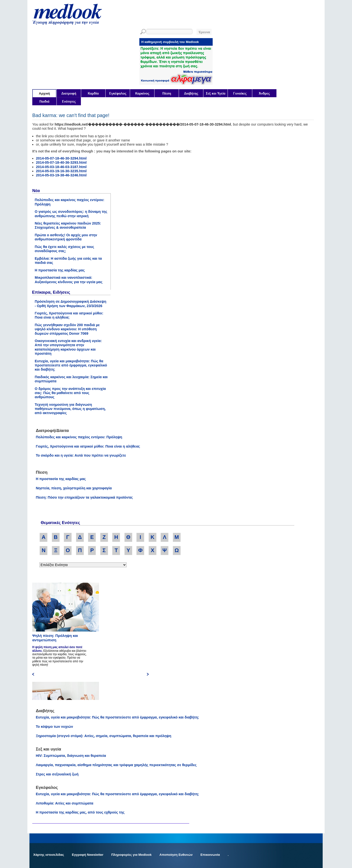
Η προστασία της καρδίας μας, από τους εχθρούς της (80, 812)
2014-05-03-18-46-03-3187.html (61, 167)
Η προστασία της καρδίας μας (60, 270)
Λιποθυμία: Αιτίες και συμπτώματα (64, 803)
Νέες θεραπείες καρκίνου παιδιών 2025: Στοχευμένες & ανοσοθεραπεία (68, 225)
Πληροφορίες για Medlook (131, 855)
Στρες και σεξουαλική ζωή (57, 774)
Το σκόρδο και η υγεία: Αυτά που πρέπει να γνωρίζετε (81, 455)
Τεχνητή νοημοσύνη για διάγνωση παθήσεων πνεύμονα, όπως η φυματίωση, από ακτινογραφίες (70, 409)
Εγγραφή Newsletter (88, 855)
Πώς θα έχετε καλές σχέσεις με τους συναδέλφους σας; (64, 249)
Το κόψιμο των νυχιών (54, 727)
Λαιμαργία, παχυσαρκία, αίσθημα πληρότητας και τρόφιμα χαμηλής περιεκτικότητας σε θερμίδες (116, 765)
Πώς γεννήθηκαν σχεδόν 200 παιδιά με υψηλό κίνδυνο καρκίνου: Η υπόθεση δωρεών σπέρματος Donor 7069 (67, 329)
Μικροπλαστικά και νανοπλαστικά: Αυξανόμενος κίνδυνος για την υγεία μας (69, 280)
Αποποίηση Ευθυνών (176, 855)
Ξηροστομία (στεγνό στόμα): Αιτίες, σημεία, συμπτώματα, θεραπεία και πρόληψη (103, 736)
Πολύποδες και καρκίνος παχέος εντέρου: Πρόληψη (79, 437)
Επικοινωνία (210, 855)
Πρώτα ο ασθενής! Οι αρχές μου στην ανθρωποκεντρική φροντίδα (66, 237)
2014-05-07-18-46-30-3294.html (61, 158)
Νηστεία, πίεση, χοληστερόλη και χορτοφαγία (74, 488)
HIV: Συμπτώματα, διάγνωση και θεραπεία (71, 756)
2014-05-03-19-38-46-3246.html (61, 175)
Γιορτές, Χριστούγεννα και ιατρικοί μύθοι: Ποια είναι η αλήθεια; (69, 315)
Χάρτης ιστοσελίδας (49, 855)
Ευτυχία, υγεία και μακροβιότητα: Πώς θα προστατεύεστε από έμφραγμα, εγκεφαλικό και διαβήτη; (71, 365)
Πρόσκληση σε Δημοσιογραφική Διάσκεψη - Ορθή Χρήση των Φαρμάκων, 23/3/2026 (71, 304)
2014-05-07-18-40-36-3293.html (61, 162)
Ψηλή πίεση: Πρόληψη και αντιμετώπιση (55, 638)
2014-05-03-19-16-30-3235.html (61, 171)
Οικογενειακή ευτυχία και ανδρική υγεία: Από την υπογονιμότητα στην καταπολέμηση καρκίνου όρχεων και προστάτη (68, 347)
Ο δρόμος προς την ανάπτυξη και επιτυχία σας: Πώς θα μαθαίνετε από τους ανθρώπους (70, 393)
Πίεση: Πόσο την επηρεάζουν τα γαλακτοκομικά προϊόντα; (84, 497)
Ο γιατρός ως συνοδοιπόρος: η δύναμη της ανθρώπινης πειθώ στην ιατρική (71, 214)
